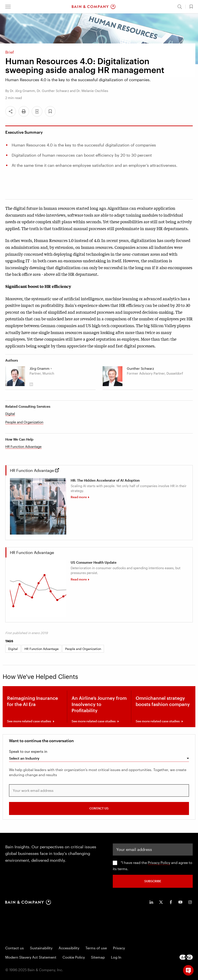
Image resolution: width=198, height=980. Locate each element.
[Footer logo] (186, 957)
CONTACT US (99, 808)
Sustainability (41, 948)
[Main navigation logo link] (94, 7)
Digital (10, 414)
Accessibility (69, 948)
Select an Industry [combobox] (24, 758)
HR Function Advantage (23, 447)
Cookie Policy (74, 957)
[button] (8, 7)
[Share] (11, 111)
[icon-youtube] (180, 902)
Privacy (119, 948)
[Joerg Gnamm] (15, 376)
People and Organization (24, 422)
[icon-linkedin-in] (151, 902)
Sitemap (98, 957)
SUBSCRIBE (153, 881)
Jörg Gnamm (40, 368)
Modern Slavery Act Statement (31, 957)
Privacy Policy (159, 863)
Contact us (15, 948)
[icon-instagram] (190, 902)
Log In (116, 957)
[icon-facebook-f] (171, 902)
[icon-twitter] (161, 902)
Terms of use (96, 948)
